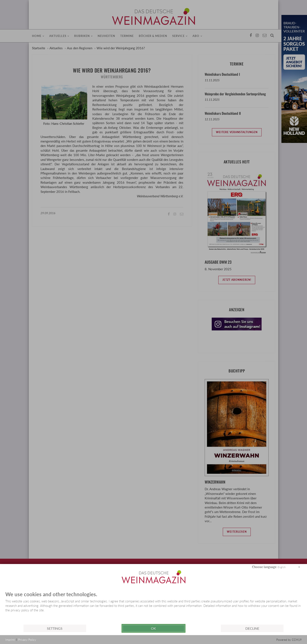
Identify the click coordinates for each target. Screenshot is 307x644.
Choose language (264, 567)
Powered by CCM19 (289, 640)
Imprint (10, 640)
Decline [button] (252, 628)
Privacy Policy (27, 640)
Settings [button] (55, 628)
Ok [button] (153, 628)
